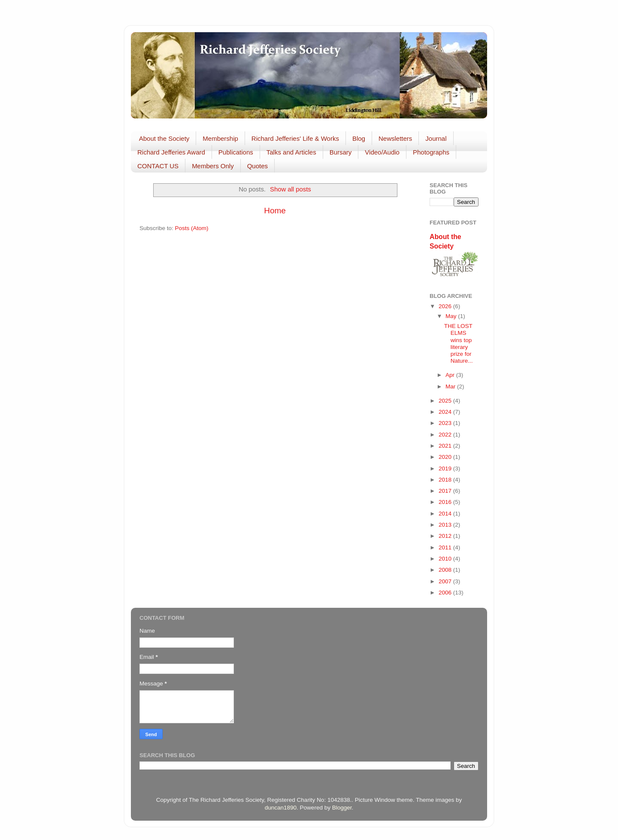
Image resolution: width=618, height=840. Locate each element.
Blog (359, 138)
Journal (436, 138)
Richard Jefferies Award (171, 152)
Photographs (431, 152)
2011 (446, 547)
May (452, 316)
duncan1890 (281, 808)
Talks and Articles (291, 152)
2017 (446, 491)
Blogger (342, 808)
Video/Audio (382, 152)
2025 (446, 401)
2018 (446, 480)
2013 (446, 525)
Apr (451, 375)
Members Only (213, 166)
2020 (446, 457)
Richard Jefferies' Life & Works (295, 138)
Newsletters (395, 138)
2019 (446, 469)
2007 (446, 581)
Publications (236, 152)
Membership (220, 138)
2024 (446, 412)
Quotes (257, 166)
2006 (446, 593)
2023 (446, 423)
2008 (446, 570)
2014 (446, 514)
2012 (446, 536)
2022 (446, 435)
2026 (446, 306)
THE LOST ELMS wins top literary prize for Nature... (459, 343)
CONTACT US (158, 166)
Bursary (341, 152)
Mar (451, 387)
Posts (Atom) (192, 228)
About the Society (164, 138)
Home (275, 211)
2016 (446, 502)
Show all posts (291, 189)
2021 (446, 446)
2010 (446, 559)
